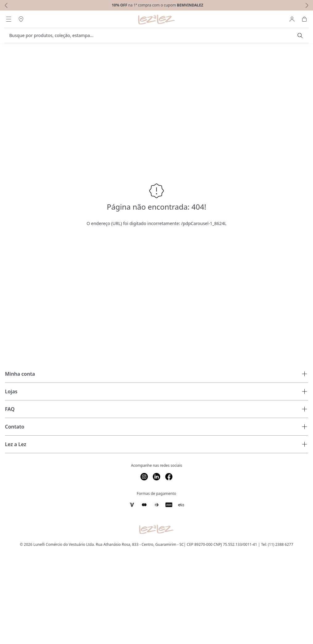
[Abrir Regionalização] (21, 19)
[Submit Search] (300, 36)
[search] (153, 36)
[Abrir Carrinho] (304, 19)
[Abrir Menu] (9, 19)
